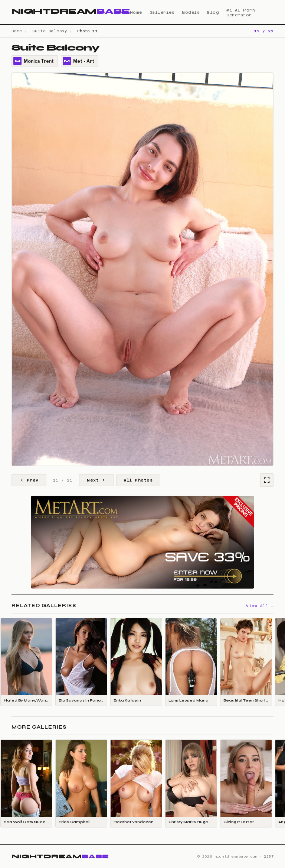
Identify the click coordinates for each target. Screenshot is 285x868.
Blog (213, 12)
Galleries (162, 12)
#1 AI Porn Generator (241, 13)
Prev (29, 480)
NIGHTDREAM (71, 11)
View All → (260, 606)
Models (191, 12)
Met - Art (78, 61)
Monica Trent (34, 61)
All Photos (138, 480)
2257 (269, 856)
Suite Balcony (50, 31)
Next (96, 480)
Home (136, 12)
